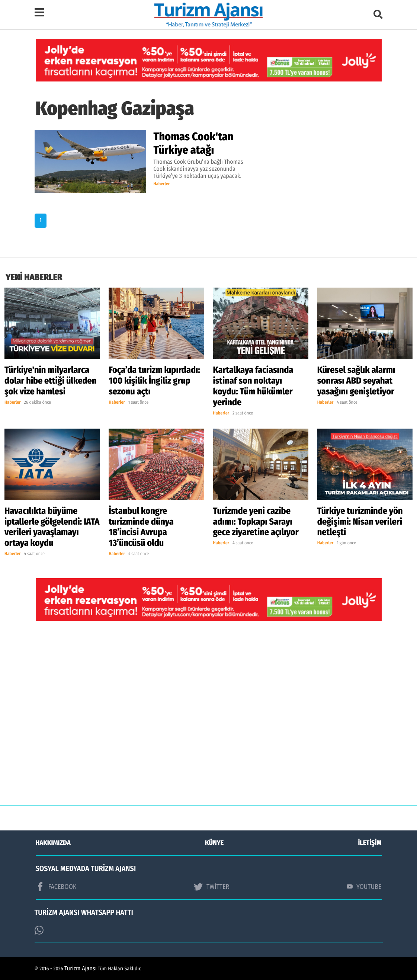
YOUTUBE (364, 887)
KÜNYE (214, 843)
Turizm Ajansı (81, 969)
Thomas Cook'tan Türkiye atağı (194, 143)
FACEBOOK (56, 887)
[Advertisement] (209, 719)
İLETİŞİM (370, 843)
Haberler (162, 184)
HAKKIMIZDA (53, 843)
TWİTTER (211, 887)
